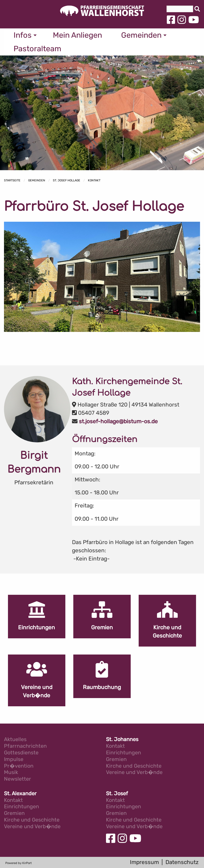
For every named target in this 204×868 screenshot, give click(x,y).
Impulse (14, 760)
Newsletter (18, 779)
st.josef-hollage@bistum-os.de (118, 421)
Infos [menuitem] (23, 35)
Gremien (116, 760)
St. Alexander (20, 794)
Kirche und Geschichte (134, 766)
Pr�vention (19, 766)
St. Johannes (122, 740)
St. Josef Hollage (67, 180)
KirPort (27, 863)
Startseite (12, 180)
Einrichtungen (124, 753)
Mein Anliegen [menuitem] (77, 35)
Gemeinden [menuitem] (141, 35)
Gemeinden (37, 180)
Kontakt (94, 180)
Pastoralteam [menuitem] (37, 49)
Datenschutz (182, 862)
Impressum (144, 862)
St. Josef (117, 794)
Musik (11, 773)
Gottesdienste (21, 753)
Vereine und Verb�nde (134, 773)
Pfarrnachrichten (25, 746)
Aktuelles (15, 740)
